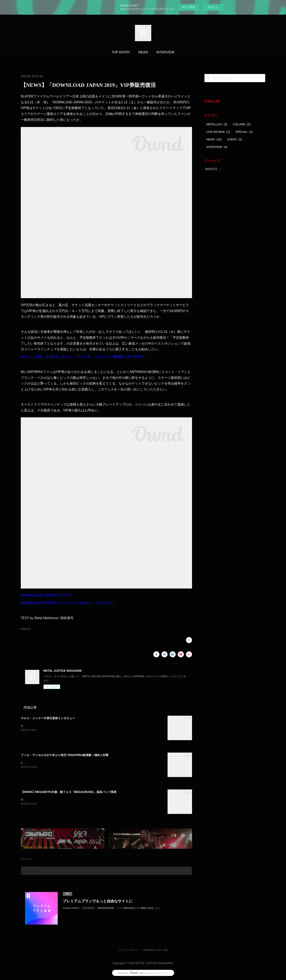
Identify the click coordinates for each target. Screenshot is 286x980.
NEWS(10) (26, 629)
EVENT (235, 139)
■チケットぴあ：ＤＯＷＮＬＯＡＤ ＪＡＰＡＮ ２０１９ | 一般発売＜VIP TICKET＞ (84, 357)
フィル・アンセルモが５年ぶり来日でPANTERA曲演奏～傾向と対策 (65, 755)
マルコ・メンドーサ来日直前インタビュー (48, 718)
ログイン (213, 7)
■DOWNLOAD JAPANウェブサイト (47, 595)
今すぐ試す (189, 7)
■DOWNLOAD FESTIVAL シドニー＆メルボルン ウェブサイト (68, 603)
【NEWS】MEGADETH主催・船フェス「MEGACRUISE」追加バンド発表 (69, 792)
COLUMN (242, 124)
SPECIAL (244, 132)
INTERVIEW (165, 52)
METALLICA (217, 124)
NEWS (143, 52)
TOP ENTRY (121, 52)
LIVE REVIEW (218, 132)
